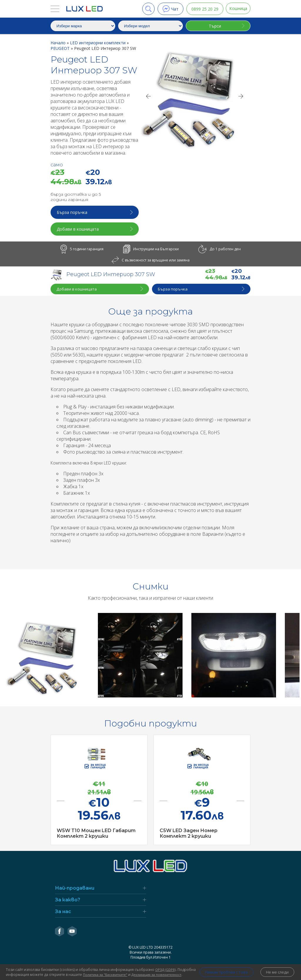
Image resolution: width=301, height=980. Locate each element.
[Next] (241, 96)
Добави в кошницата (78, 229)
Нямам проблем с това (220, 970)
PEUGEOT (61, 48)
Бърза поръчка (73, 212)
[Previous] (148, 96)
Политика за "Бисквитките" (125, 970)
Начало (59, 43)
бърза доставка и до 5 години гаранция (76, 197)
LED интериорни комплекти (98, 43)
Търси (214, 26)
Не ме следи (276, 970)
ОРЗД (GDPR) (166, 965)
